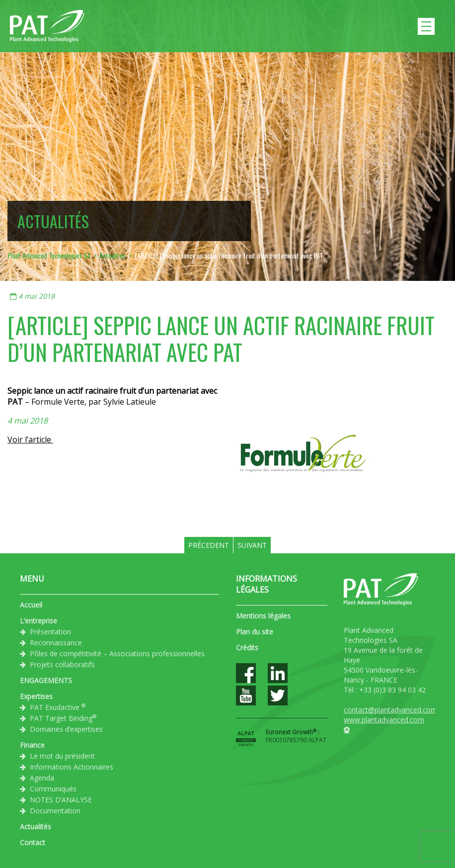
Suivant (252, 545)
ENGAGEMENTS (46, 680)
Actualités (36, 826)
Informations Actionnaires (72, 767)
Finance (32, 745)
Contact (33, 842)
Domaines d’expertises (66, 729)
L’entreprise (38, 621)
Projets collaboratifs (62, 664)
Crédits (247, 648)
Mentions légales (263, 616)
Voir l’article (30, 439)
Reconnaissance (56, 643)
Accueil (31, 605)
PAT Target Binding (63, 718)
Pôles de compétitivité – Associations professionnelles (117, 653)
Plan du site (255, 632)
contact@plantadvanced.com (390, 710)
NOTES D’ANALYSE (61, 800)
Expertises (36, 696)
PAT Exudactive (58, 707)
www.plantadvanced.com (384, 720)
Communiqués (53, 789)
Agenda (42, 778)
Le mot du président (62, 756)
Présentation (50, 632)
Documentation (55, 811)
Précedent (209, 545)
